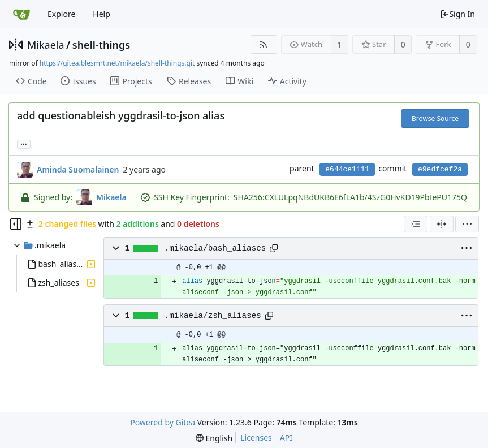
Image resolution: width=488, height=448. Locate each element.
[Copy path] (274, 248)
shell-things (101, 45)
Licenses (256, 438)
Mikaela (46, 45)
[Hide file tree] (16, 224)
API (286, 438)
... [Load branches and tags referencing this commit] (24, 143)
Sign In (457, 14)
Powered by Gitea (163, 422)
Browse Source (435, 119)
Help (102, 14)
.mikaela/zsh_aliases (213, 316)
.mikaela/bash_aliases (215, 248)
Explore (61, 14)
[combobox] (416, 224)
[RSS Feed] (264, 44)
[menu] (467, 224)
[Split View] (442, 224)
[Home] (21, 14)
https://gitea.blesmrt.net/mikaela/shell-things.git (117, 63)
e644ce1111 (347, 169)
